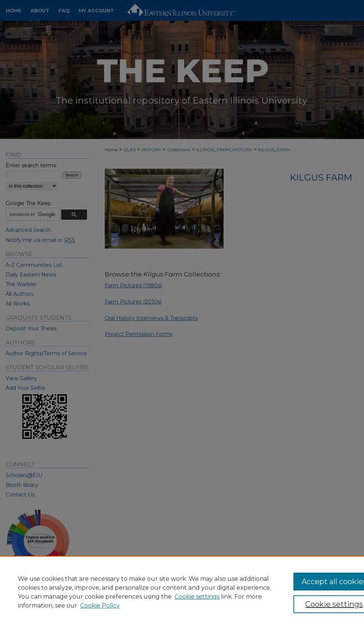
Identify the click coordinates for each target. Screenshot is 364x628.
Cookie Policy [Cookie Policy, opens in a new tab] (100, 606)
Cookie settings (197, 597)
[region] (182, 592)
